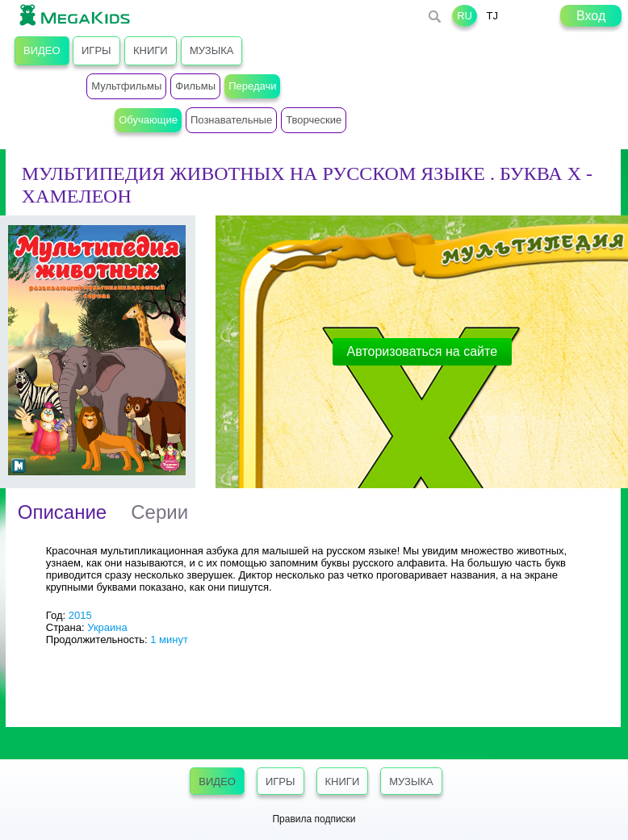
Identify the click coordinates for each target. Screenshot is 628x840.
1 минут (169, 639)
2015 (80, 615)
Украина (107, 627)
